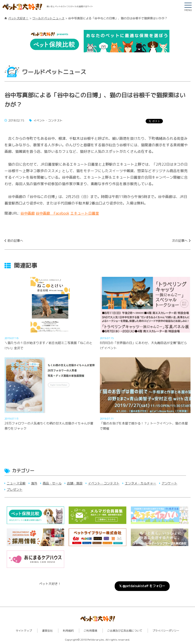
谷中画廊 (28, 213)
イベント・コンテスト (104, 483)
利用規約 (68, 631)
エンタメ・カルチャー (140, 483)
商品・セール (52, 483)
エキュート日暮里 (85, 213)
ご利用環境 (90, 631)
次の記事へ (180, 241)
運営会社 (47, 631)
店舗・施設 (75, 483)
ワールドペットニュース (48, 18)
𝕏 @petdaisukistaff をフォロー (142, 586)
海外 (34, 483)
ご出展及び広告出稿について (125, 631)
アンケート (169, 483)
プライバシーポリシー (166, 631)
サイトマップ (24, 631)
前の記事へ (15, 241)
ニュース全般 (16, 483)
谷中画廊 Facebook (53, 213)
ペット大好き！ (18, 18)
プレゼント (15, 490)
